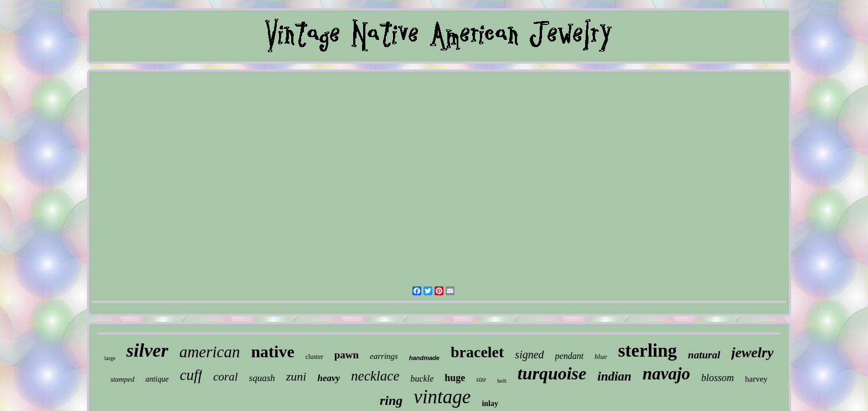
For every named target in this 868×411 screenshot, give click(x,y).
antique (157, 379)
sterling (648, 351)
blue (601, 356)
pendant (570, 356)
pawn (347, 355)
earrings (384, 356)
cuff (191, 375)
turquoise (552, 373)
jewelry (753, 353)
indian (614, 376)
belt (502, 381)
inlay (490, 404)
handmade (424, 358)
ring (391, 400)
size (481, 379)
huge (455, 378)
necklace (375, 376)
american (210, 352)
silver (147, 350)
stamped (122, 379)
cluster (314, 357)
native (272, 351)
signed (529, 355)
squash (262, 378)
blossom (718, 378)
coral (225, 377)
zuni (296, 376)
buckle (422, 379)
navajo (666, 374)
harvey (756, 379)
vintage (442, 397)
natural (704, 355)
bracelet (477, 352)
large (110, 358)
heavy (329, 378)
